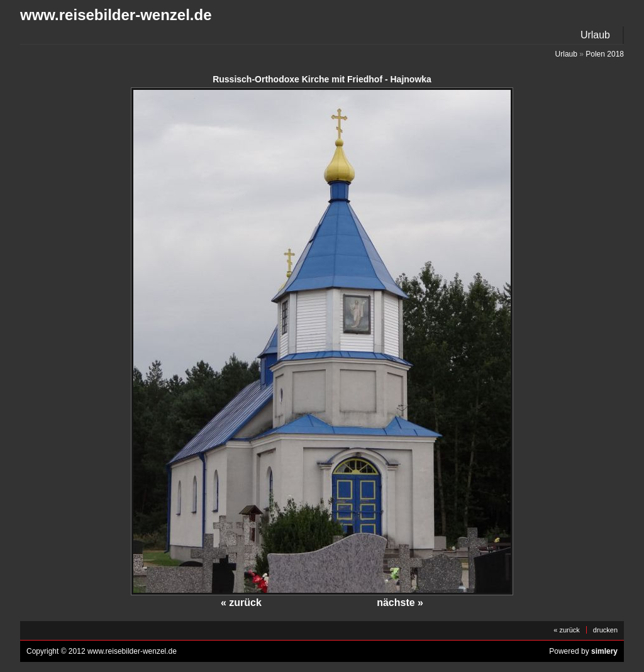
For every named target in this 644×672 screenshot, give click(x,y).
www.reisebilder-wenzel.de (116, 15)
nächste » (400, 603)
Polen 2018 (605, 54)
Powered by (583, 651)
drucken (605, 630)
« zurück (241, 603)
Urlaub (595, 35)
